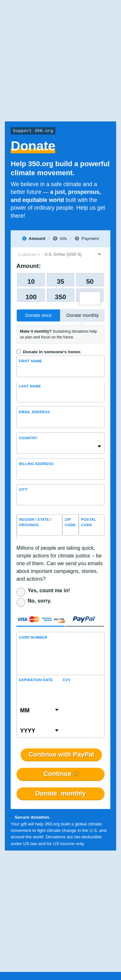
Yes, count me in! (49, 590)
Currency (29, 255)
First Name (30, 361)
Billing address (36, 464)
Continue (58, 774)
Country (28, 438)
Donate (60, 794)
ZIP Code (70, 522)
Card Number (33, 637)
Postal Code (88, 522)
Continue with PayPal (61, 755)
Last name (30, 386)
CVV (66, 680)
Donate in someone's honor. (52, 352)
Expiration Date (36, 680)
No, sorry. (40, 601)
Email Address (34, 412)
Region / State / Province (35, 522)
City (23, 490)
